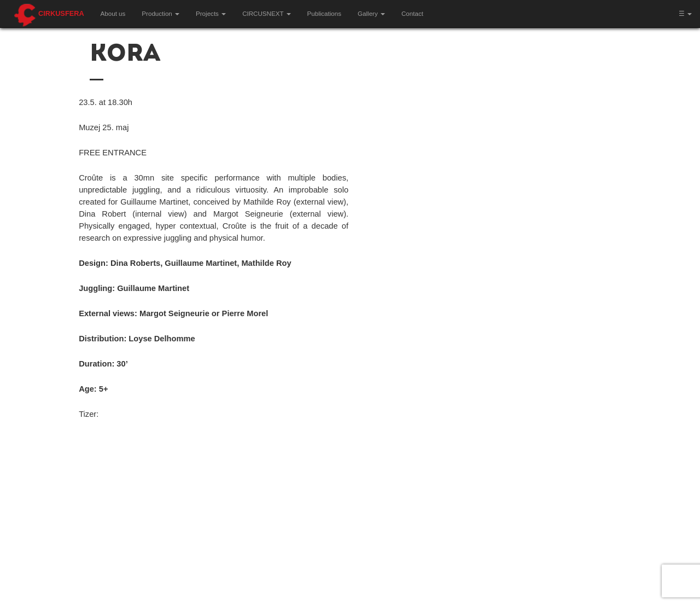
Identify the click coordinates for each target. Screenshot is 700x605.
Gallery (371, 13)
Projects (211, 13)
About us (113, 13)
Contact (412, 13)
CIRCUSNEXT (266, 13)
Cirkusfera (61, 13)
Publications (325, 13)
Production (161, 13)
